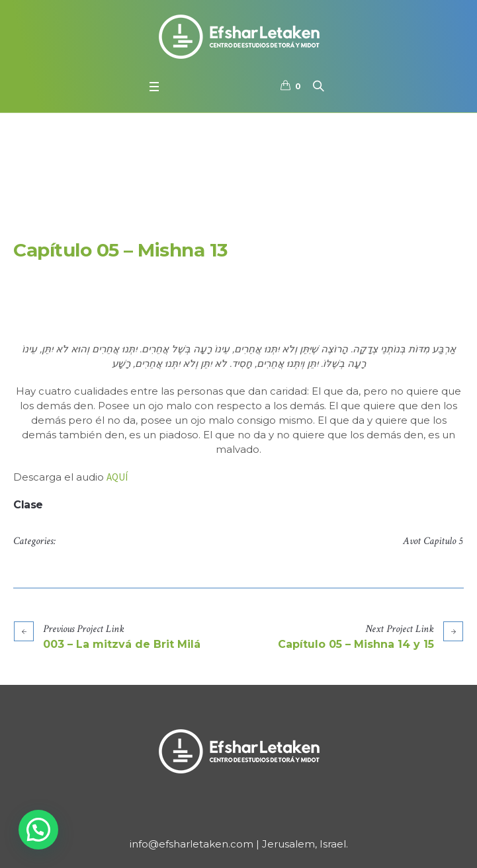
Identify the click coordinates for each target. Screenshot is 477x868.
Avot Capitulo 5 (433, 541)
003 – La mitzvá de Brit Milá (122, 644)
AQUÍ (117, 477)
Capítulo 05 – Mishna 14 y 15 (356, 644)
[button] (38, 830)
